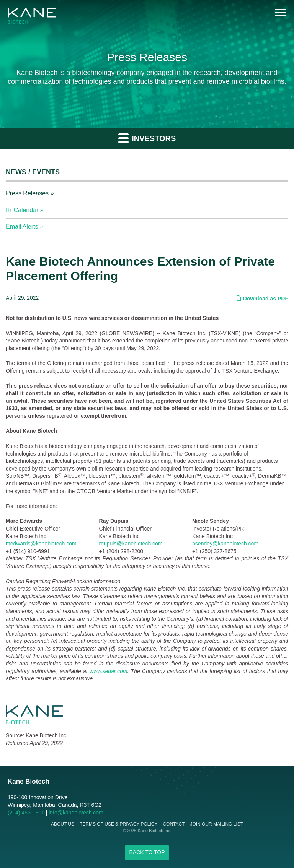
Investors (147, 138)
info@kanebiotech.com (76, 813)
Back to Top (147, 852)
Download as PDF (262, 299)
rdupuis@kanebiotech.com (131, 544)
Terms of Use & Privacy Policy (119, 824)
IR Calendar (22, 210)
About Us (63, 824)
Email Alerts (22, 226)
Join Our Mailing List (216, 824)
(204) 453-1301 (26, 813)
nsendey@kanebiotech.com (225, 544)
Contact (174, 824)
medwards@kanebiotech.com (41, 544)
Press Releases (27, 193)
